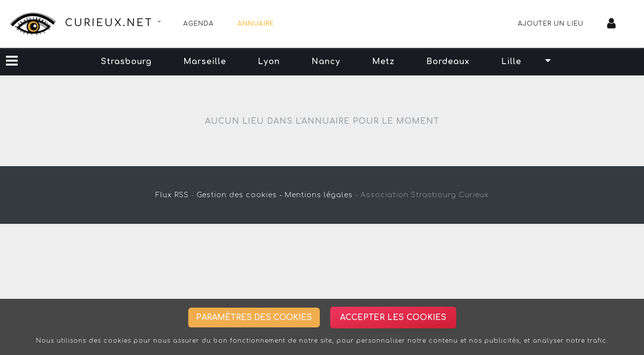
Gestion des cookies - (239, 195)
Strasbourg (126, 62)
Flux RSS (172, 195)
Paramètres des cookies (254, 318)
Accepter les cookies (393, 318)
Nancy (326, 62)
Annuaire (256, 24)
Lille (511, 62)
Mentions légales (319, 195)
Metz (383, 62)
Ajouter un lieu (551, 24)
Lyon (269, 62)
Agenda (199, 24)
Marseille (205, 62)
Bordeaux (448, 62)
